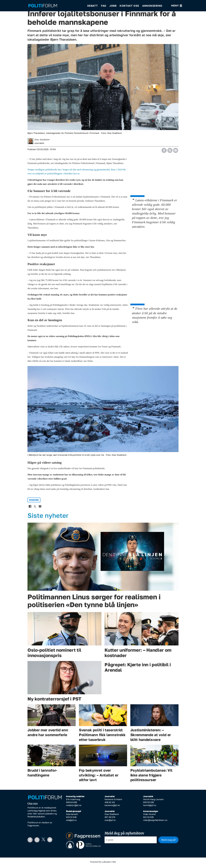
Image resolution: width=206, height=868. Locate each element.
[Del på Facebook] (164, 151)
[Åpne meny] (177, 6)
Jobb (113, 6)
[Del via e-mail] (175, 151)
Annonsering (152, 6)
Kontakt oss (129, 6)
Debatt (93, 6)
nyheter (34, 502)
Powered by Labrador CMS (103, 864)
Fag (104, 6)
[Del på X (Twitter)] (170, 151)
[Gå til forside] (56, 6)
